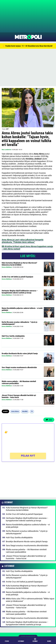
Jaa (49, 420)
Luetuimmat (9, 566)
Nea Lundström (7, 150)
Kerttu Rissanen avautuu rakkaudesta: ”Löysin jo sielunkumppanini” (20, 323)
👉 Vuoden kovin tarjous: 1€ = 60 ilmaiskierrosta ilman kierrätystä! (28, 46)
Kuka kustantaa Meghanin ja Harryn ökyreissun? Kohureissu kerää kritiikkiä (19, 264)
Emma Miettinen (7, 267)
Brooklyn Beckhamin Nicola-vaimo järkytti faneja (20, 353)
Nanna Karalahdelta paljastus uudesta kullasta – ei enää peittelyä (22, 309)
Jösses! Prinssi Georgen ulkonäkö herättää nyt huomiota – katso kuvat (19, 396)
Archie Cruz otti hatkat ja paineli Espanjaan (17, 277)
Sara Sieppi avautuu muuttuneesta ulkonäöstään (19, 367)
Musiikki (25, 411)
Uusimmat (8, 503)
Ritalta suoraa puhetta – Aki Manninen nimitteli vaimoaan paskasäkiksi (19, 382)
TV (32, 411)
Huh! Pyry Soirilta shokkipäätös (13, 336)
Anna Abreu (15, 411)
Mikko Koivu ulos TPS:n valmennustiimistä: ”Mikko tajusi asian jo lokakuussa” (30, 600)
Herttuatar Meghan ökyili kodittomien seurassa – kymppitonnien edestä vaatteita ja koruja (20, 292)
